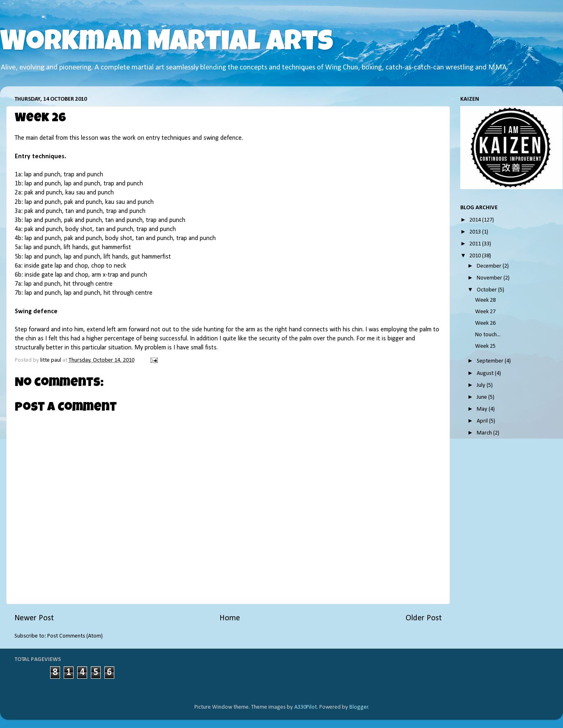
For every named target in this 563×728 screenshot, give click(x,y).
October (487, 290)
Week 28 (485, 300)
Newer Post (34, 618)
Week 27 (485, 312)
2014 (476, 220)
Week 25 (485, 346)
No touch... (488, 335)
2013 (476, 232)
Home (230, 618)
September (491, 361)
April (483, 421)
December (490, 266)
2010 (476, 256)
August (486, 373)
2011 (476, 244)
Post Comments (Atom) (75, 636)
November (490, 278)
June (482, 397)
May (483, 409)
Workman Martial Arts (167, 44)
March (485, 433)
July (482, 385)
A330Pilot (306, 707)
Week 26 (485, 323)
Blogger (359, 707)
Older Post (424, 618)
